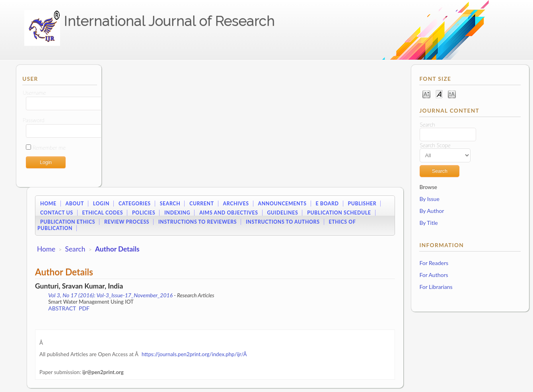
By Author (432, 211)
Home (48, 204)
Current (202, 204)
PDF (84, 308)
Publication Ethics (68, 222)
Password (33, 120)
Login (101, 204)
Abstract (62, 308)
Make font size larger (452, 94)
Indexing (177, 213)
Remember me (49, 148)
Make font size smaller (426, 94)
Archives (236, 204)
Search (170, 204)
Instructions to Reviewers (197, 222)
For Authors (434, 275)
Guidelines (282, 213)
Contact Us (57, 213)
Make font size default (439, 94)
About (75, 204)
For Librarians (436, 287)
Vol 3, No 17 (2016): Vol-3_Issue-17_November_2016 (110, 295)
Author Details (117, 249)
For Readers (434, 263)
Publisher (362, 204)
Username (34, 93)
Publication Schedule (339, 213)
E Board (327, 204)
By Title (428, 223)
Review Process (127, 222)
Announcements (282, 204)
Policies (144, 213)
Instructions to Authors (283, 222)
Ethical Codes (102, 213)
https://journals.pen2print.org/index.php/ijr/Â (195, 354)
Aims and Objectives (229, 213)
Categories (135, 204)
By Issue (429, 199)
